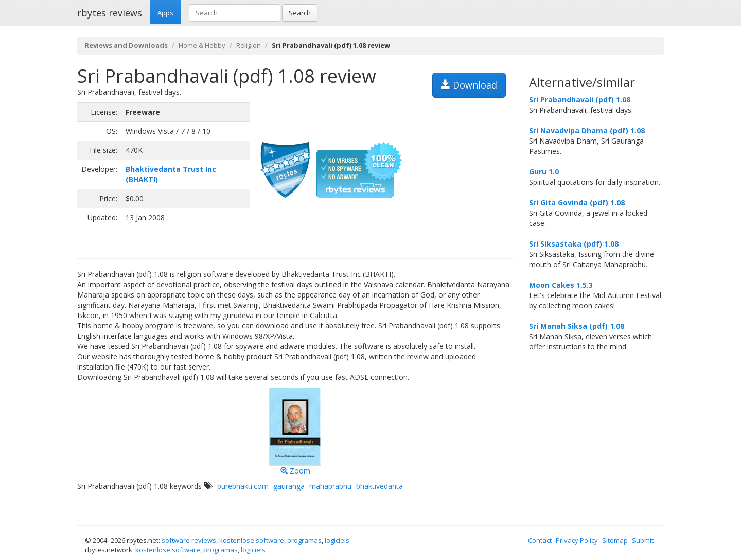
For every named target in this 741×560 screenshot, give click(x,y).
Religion (249, 45)
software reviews (189, 540)
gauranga (289, 486)
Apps (165, 13)
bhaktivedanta (380, 486)
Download (469, 85)
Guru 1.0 (544, 172)
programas (304, 540)
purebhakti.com (243, 486)
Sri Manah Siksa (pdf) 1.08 (577, 326)
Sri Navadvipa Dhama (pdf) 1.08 (587, 130)
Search (300, 13)
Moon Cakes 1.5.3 (561, 285)
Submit (643, 540)
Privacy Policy (577, 540)
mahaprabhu (330, 486)
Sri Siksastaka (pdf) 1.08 (574, 244)
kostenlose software (252, 540)
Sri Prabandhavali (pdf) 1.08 (580, 100)
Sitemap (615, 540)
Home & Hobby (202, 45)
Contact (540, 540)
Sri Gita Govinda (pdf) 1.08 (577, 203)
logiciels (337, 540)
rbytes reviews (110, 13)
